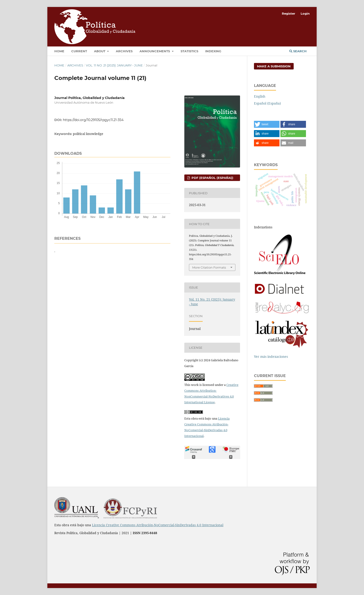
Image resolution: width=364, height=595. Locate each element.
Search (298, 51)
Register (289, 13)
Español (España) (267, 103)
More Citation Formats (209, 267)
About (100, 51)
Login (305, 13)
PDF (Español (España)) (212, 178)
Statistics (189, 51)
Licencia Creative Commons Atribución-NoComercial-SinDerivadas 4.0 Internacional (158, 525)
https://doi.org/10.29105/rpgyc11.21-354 (93, 120)
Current (79, 51)
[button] (267, 124)
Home (59, 51)
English (260, 96)
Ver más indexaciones (271, 357)
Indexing (213, 51)
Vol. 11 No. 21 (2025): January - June (114, 65)
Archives (124, 51)
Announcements (155, 51)
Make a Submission (274, 66)
